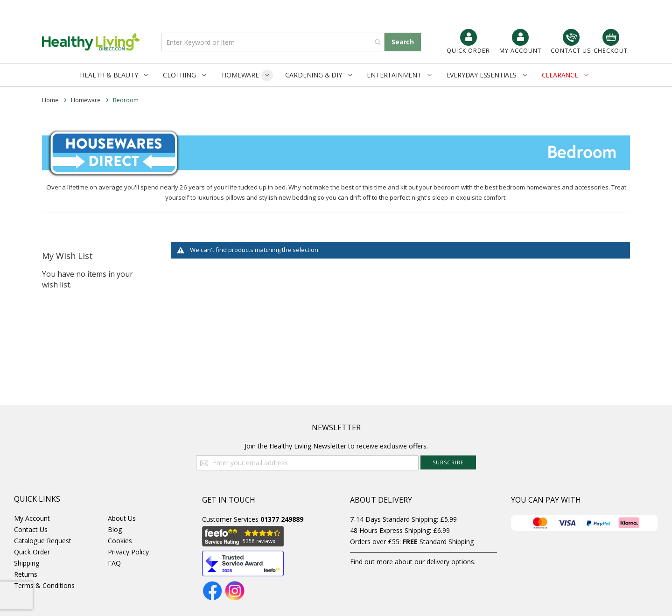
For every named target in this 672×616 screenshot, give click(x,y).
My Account (32, 518)
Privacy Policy (128, 552)
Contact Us (31, 529)
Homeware (86, 100)
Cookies (120, 541)
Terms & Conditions (44, 585)
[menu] (336, 75)
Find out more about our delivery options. (413, 562)
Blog (115, 529)
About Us (122, 518)
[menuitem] (116, 75)
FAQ (114, 563)
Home (51, 100)
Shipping (27, 563)
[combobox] (273, 42)
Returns (26, 574)
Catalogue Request (43, 541)
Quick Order (32, 552)
